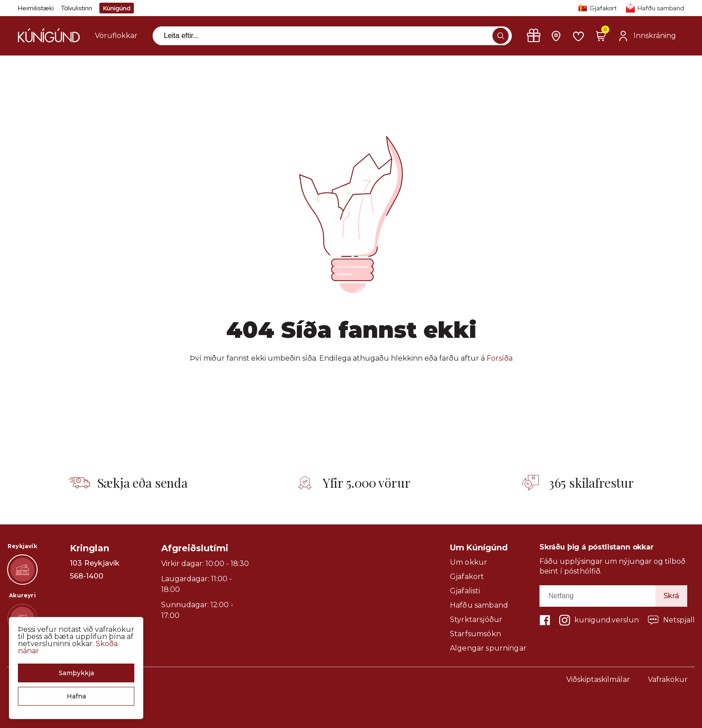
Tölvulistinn (77, 8)
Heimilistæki (36, 8)
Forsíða (500, 358)
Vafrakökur (668, 679)
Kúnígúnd (117, 8)
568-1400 (87, 576)
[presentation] (116, 36)
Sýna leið (88, 589)
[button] (76, 673)
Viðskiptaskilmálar (598, 679)
